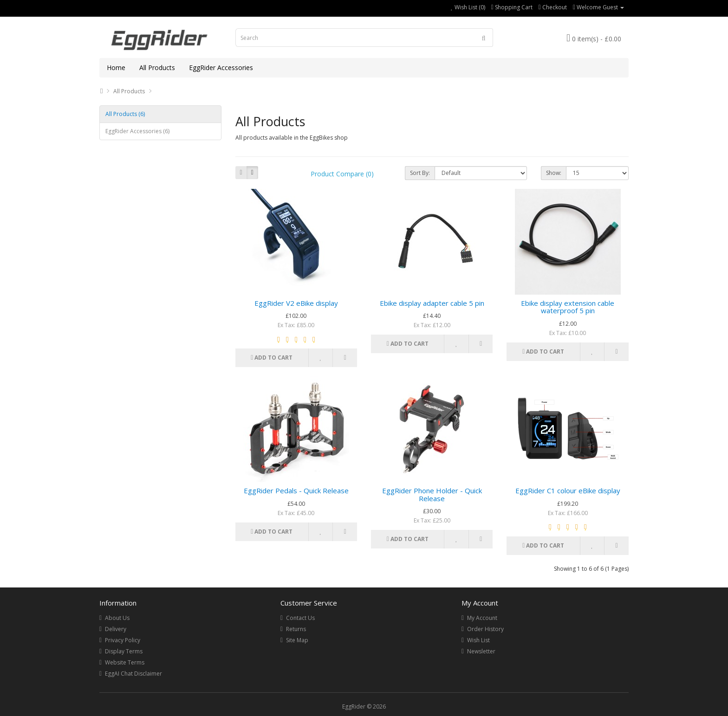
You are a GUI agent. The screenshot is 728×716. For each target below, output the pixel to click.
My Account (482, 618)
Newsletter (481, 651)
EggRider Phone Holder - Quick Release (432, 494)
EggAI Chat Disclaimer (133, 674)
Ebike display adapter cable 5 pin (432, 303)
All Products (157, 68)
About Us (117, 618)
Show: (554, 173)
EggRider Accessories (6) (137, 131)
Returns (296, 629)
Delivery (116, 629)
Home (116, 68)
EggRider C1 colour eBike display (568, 490)
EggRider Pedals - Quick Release (296, 490)
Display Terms (124, 651)
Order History (485, 629)
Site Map (297, 640)
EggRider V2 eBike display (296, 303)
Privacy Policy (123, 640)
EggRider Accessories (221, 68)
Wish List (478, 640)
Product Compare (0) (342, 174)
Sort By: (420, 173)
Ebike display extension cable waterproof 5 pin (568, 307)
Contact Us (300, 618)
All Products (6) (125, 114)
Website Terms (125, 662)
